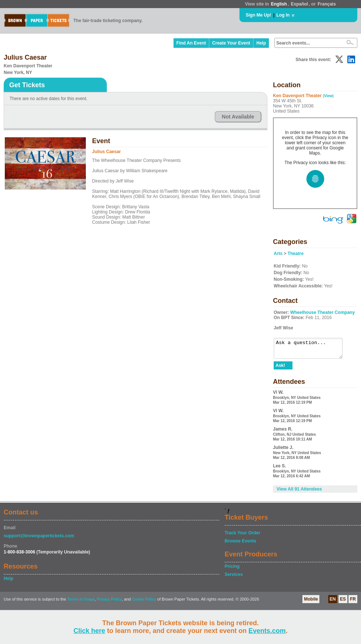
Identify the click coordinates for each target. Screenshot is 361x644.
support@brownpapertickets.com (39, 539)
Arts (278, 254)
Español (300, 4)
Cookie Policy (144, 603)
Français (327, 4)
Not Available (238, 117)
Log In (283, 15)
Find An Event (191, 43)
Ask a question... (312, 350)
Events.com (267, 631)
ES (343, 602)
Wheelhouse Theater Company (323, 312)
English (279, 4)
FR (353, 602)
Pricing (232, 570)
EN (333, 602)
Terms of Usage (81, 603)
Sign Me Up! (258, 15)
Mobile (311, 602)
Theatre (296, 254)
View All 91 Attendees (299, 492)
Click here (89, 631)
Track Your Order (243, 536)
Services (234, 578)
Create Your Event (231, 43)
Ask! (280, 369)
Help (261, 43)
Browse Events (241, 544)
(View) (328, 96)
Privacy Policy (109, 603)
